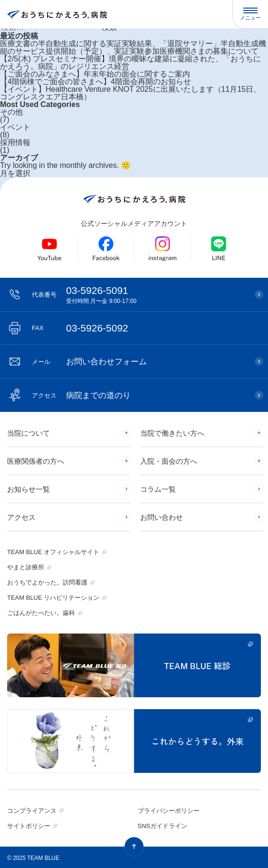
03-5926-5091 (139, 295)
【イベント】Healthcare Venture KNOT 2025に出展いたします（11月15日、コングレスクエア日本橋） (130, 93)
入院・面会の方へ (169, 461)
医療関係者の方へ (36, 461)
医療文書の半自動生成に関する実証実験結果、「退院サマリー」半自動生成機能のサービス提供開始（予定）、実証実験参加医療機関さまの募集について (133, 48)
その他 (11, 112)
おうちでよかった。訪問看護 (47, 582)
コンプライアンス (32, 811)
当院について (29, 433)
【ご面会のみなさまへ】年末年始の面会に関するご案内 (95, 74)
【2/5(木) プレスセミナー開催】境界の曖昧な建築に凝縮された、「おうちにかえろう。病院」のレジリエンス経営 (130, 63)
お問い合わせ (162, 517)
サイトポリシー (29, 826)
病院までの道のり (81, 395)
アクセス (21, 517)
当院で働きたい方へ (172, 433)
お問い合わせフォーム (89, 362)
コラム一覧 (158, 489)
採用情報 (15, 143)
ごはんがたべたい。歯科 (41, 613)
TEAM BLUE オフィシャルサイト (53, 552)
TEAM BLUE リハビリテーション (53, 598)
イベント (15, 127)
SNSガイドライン (163, 826)
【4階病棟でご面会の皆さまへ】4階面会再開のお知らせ (96, 82)
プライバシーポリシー (169, 811)
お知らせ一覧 (29, 489)
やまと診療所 (26, 567)
